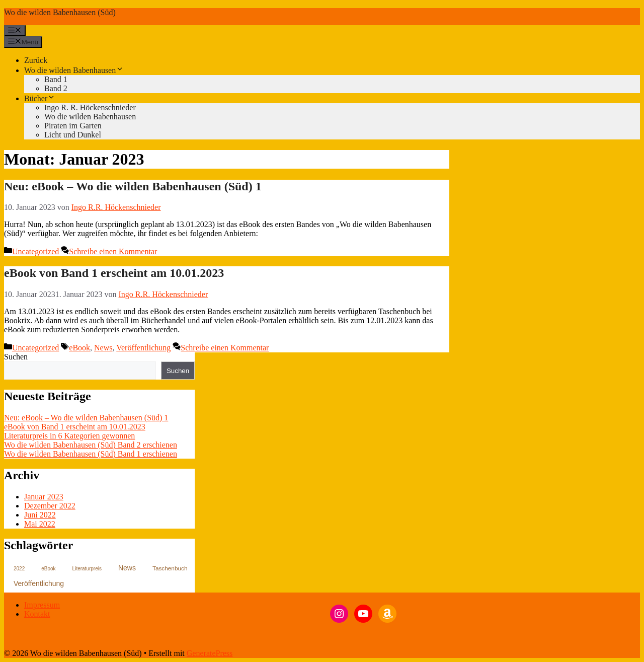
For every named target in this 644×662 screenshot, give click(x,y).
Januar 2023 (44, 497)
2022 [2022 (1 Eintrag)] (19, 569)
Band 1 (56, 79)
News (103, 348)
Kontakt (37, 614)
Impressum (42, 605)
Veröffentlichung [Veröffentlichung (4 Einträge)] (39, 583)
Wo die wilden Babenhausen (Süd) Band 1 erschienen (91, 454)
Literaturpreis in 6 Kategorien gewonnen (69, 436)
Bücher (40, 98)
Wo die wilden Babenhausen (74, 70)
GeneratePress (210, 653)
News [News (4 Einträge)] (127, 568)
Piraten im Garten (73, 126)
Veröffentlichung (143, 348)
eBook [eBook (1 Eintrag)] (48, 569)
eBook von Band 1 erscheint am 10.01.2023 (114, 273)
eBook (79, 348)
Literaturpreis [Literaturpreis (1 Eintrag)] (87, 569)
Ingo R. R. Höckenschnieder (90, 107)
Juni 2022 (40, 515)
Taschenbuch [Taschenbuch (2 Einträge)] (170, 568)
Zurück (36, 60)
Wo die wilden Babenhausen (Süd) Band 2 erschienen (91, 445)
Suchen (16, 357)
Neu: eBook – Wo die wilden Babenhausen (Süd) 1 (133, 186)
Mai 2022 (40, 524)
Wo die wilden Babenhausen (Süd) (60, 12)
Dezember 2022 (50, 506)
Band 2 (56, 88)
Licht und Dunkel (73, 135)
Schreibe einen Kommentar (113, 251)
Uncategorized (35, 251)
